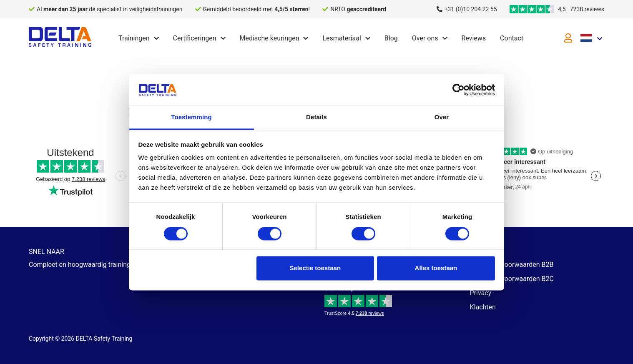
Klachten (483, 307)
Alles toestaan (436, 268)
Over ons (425, 38)
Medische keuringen (269, 38)
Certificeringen (195, 38)
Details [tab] (316, 117)
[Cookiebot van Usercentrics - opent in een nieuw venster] (458, 90)
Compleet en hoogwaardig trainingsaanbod (93, 265)
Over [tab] (442, 117)
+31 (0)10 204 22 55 (471, 9)
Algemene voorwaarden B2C (512, 279)
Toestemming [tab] (191, 117)
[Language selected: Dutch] (592, 38)
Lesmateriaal (342, 38)
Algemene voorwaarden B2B (512, 265)
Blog (391, 38)
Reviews (473, 38)
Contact (512, 38)
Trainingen (134, 38)
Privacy (481, 293)
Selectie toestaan (315, 268)
